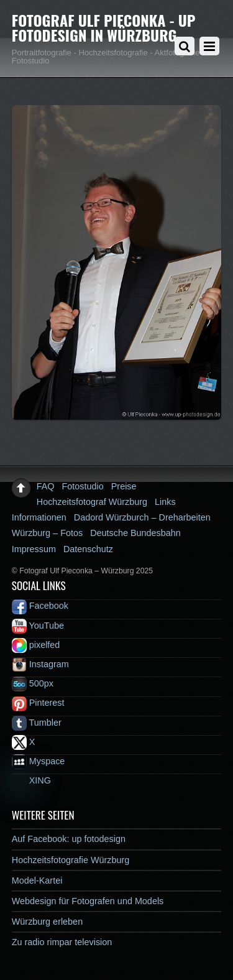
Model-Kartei (37, 881)
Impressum (34, 549)
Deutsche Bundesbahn (135, 533)
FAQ (46, 486)
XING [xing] (31, 780)
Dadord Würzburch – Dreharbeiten (142, 517)
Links (165, 502)
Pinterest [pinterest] (38, 703)
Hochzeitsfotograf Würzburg (92, 502)
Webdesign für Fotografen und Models (88, 901)
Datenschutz (88, 549)
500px (33, 683)
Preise (124, 486)
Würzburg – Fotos (47, 533)
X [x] (24, 742)
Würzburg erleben (47, 922)
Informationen (39, 517)
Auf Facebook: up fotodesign (69, 839)
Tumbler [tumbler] (37, 723)
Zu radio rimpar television (62, 942)
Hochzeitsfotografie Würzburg (71, 860)
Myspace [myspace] (39, 761)
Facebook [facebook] (40, 606)
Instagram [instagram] (40, 664)
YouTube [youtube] (38, 626)
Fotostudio (83, 486)
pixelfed (36, 645)
